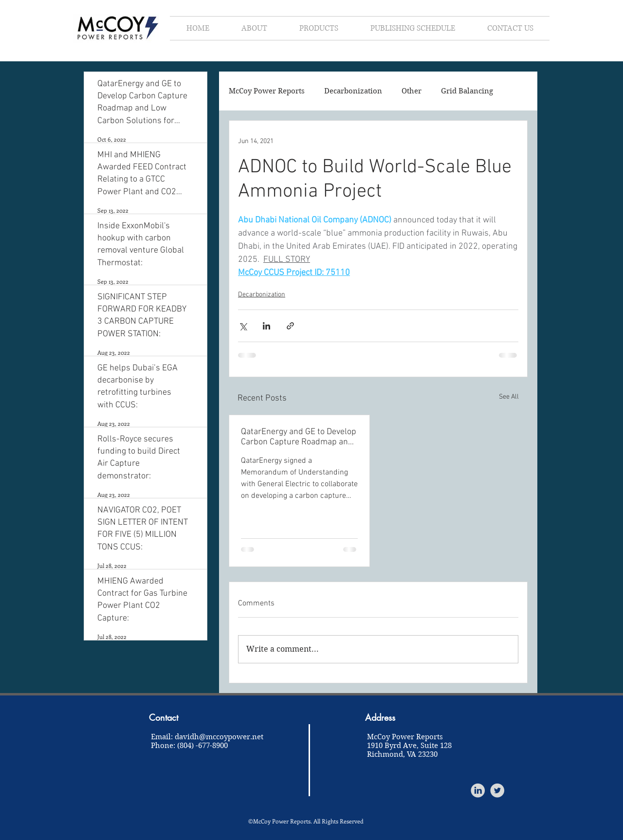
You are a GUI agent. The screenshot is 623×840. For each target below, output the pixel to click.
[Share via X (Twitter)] (243, 326)
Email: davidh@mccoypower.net (207, 737)
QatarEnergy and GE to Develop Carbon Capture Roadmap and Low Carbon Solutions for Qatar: (299, 437)
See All (509, 397)
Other (412, 91)
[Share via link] (290, 326)
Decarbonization (353, 91)
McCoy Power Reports (267, 91)
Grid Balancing (467, 91)
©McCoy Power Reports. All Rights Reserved (306, 821)
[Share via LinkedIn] (266, 326)
